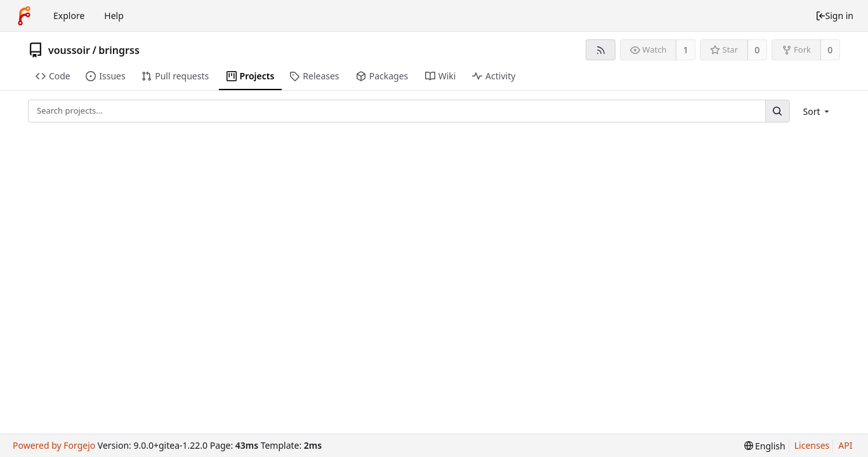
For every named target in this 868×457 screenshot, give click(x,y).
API (845, 445)
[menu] (818, 111)
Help (114, 16)
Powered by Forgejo (54, 445)
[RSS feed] (601, 50)
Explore (69, 16)
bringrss (119, 50)
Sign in (834, 16)
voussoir (69, 50)
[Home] (24, 16)
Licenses (812, 445)
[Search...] (777, 111)
